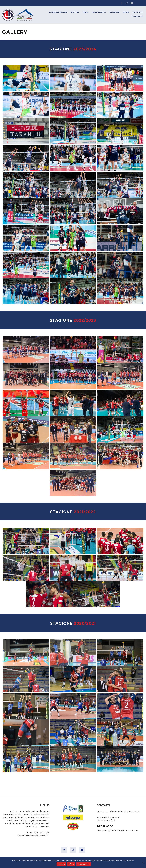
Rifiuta (71, 864)
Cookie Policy (116, 830)
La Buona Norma (131, 830)
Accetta (61, 864)
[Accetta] (143, 863)
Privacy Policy (103, 830)
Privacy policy (84, 864)
